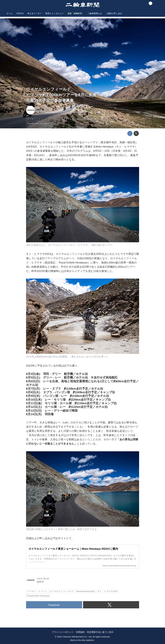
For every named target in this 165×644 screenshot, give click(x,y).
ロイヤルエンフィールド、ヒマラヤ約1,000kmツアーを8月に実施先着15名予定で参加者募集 (61, 95)
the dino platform (86, 640)
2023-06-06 (43, 109)
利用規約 (80, 632)
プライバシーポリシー (63, 632)
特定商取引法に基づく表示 (100, 632)
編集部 (40, 112)
